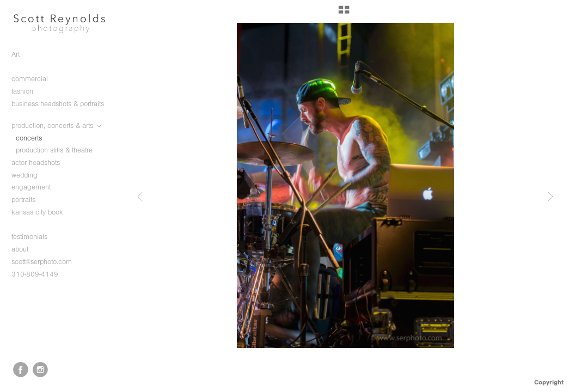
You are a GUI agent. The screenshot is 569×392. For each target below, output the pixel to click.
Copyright (549, 382)
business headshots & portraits (58, 109)
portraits (28, 200)
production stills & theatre (54, 150)
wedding (29, 175)
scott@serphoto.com (42, 262)
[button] (344, 14)
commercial (35, 79)
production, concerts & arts (57, 126)
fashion (27, 91)
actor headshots (36, 163)
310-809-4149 (35, 274)
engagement (36, 187)
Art (16, 54)
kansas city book (37, 212)
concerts (29, 138)
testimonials (29, 237)
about (20, 249)
